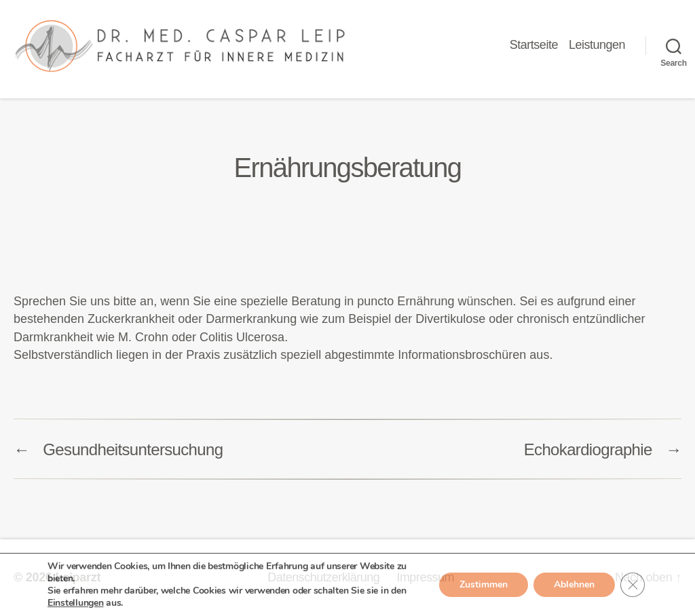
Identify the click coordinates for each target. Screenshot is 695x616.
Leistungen (597, 45)
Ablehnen (574, 584)
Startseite (534, 45)
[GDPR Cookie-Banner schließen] (633, 585)
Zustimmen (484, 584)
